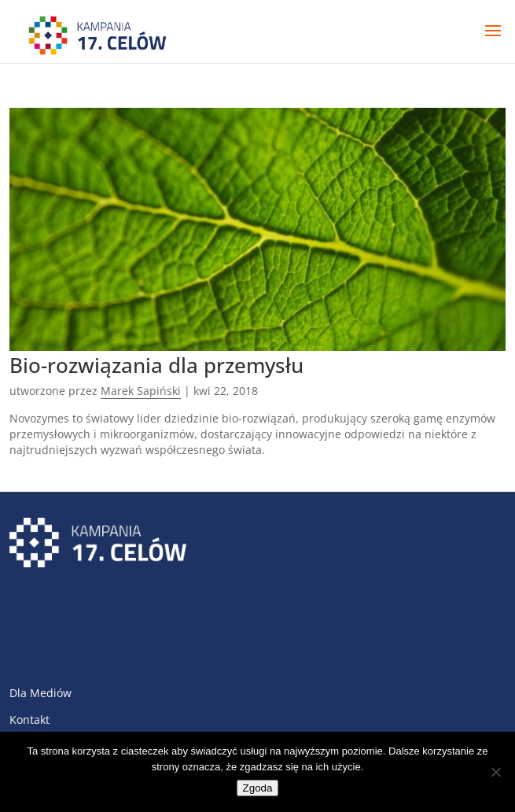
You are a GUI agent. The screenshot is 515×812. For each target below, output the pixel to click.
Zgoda (258, 788)
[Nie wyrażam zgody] (495, 772)
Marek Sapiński (141, 391)
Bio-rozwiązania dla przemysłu (156, 365)
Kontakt (29, 720)
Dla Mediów (40, 693)
